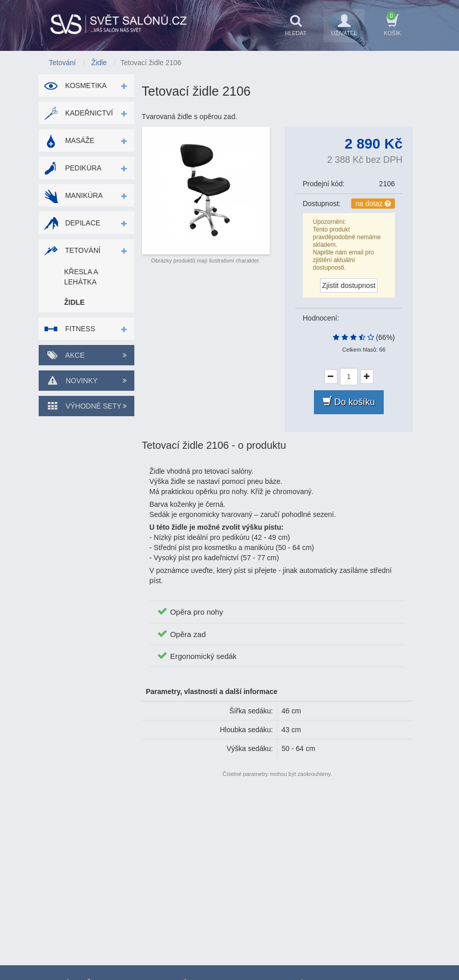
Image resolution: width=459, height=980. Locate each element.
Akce (87, 355)
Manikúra (73, 195)
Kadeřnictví (78, 113)
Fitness (69, 329)
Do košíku (349, 402)
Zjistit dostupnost (349, 285)
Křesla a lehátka (81, 277)
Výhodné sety (87, 406)
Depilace (72, 223)
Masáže (69, 140)
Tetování (72, 250)
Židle (74, 302)
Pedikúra (73, 168)
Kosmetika (75, 85)
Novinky (87, 381)
